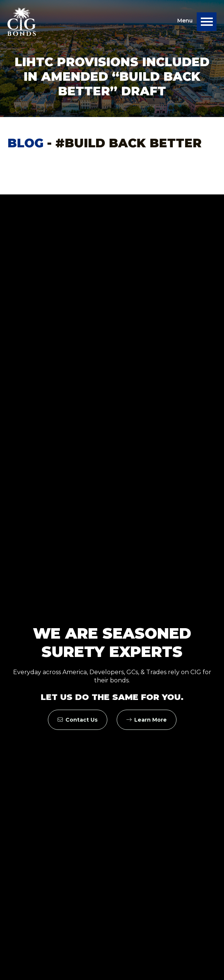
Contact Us (78, 720)
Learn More (147, 720)
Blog (25, 143)
